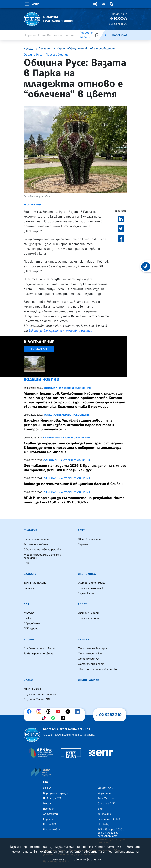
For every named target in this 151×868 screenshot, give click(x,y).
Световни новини (89, 539)
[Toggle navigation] (32, 4)
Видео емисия (32, 689)
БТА (46, 782)
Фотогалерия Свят (90, 654)
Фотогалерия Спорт (91, 664)
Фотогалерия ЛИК (90, 659)
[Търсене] (96, 35)
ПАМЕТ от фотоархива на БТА (97, 669)
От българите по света (39, 648)
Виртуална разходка (56, 793)
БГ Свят (29, 640)
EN (103, 4)
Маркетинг (105, 793)
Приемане (57, 859)
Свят (81, 530)
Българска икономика (92, 588)
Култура (29, 613)
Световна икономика (92, 583)
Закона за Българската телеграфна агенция (60, 330)
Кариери (49, 819)
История (49, 809)
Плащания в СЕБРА (109, 819)
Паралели (84, 544)
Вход (121, 19)
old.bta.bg (103, 824)
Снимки (84, 640)
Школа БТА (50, 824)
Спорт (82, 604)
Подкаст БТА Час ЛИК (37, 699)
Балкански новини (35, 583)
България (45, 49)
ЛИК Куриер (31, 629)
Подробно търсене (86, 35)
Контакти (104, 814)
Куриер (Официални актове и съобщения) (86, 49)
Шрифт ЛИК (105, 788)
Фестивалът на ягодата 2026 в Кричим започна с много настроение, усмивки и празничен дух (75, 468)
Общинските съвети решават (43, 550)
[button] (95, 4)
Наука (27, 618)
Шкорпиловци (52, 830)
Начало (29, 49)
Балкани (30, 574)
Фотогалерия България (93, 648)
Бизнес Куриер (87, 593)
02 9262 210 (110, 715)
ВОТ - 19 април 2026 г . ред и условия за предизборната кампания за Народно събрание (112, 836)
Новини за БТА (52, 798)
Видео (28, 680)
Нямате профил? (118, 24)
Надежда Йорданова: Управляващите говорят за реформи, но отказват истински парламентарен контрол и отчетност (69, 425)
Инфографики (89, 680)
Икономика (87, 574)
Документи (51, 814)
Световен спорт (89, 613)
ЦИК (26, 563)
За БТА (47, 788)
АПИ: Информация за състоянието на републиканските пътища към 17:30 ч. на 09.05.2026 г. (74, 500)
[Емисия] (106, 35)
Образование (32, 623)
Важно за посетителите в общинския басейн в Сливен (73, 484)
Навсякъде (120, 35)
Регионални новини (36, 544)
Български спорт (89, 618)
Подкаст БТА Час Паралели (41, 694)
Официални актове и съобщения (68, 388)
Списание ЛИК (106, 804)
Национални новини (36, 539)
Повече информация (87, 859)
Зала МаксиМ (106, 798)
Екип (100, 809)
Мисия (47, 804)
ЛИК (27, 604)
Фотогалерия (39, 349)
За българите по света (39, 654)
